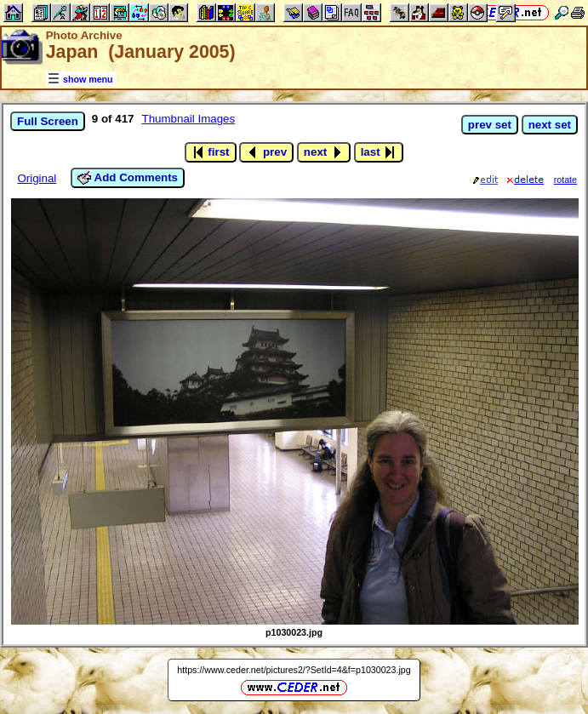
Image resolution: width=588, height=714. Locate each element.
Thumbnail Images (189, 119)
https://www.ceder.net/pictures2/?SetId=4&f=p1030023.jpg (294, 670)
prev (266, 152)
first (211, 152)
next (324, 152)
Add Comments (128, 178)
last (379, 152)
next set (550, 125)
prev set (490, 125)
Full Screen (48, 121)
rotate (565, 180)
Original (37, 178)
